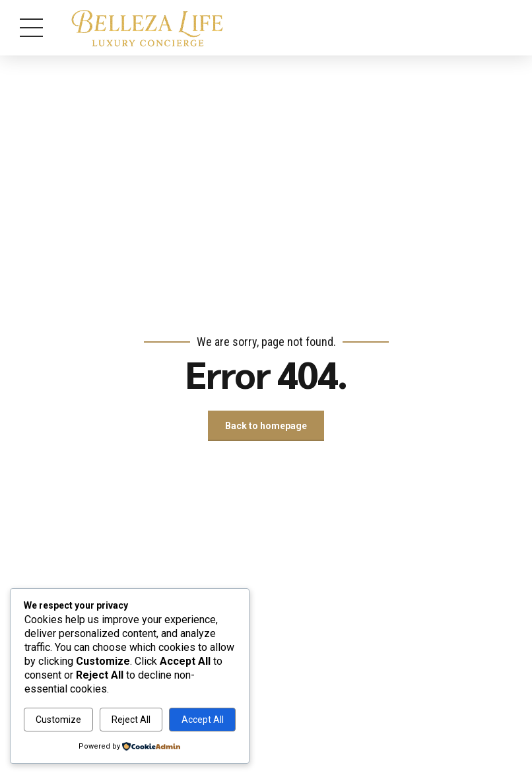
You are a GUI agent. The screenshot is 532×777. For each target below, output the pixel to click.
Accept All (203, 720)
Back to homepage (266, 426)
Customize (58, 720)
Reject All (131, 720)
